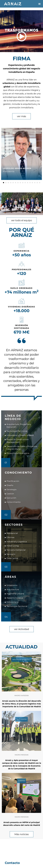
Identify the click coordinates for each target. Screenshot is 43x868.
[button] (39, 4)
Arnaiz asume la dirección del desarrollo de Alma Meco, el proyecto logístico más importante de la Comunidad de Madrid (21, 704)
